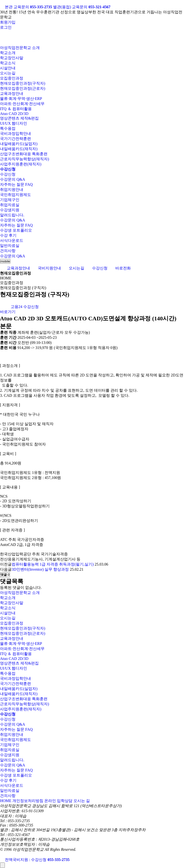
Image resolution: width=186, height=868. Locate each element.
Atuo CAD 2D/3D (14, 114)
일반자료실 (10, 246)
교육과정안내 (12, 93)
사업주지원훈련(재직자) (21, 164)
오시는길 (8, 73)
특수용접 (8, 128)
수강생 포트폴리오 (16, 230)
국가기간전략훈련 (15, 139)
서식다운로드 (12, 240)
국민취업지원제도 (15, 195)
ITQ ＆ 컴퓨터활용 (16, 109)
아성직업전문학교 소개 (20, 48)
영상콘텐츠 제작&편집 (19, 118)
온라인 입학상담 (58, 801)
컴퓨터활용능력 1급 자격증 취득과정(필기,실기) (53, 564)
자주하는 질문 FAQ (16, 184)
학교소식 (8, 63)
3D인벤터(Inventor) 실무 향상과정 (40, 569)
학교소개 (8, 53)
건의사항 (8, 251)
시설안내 (8, 68)
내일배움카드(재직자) (19, 149)
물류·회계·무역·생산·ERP (21, 99)
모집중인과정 (12, 78)
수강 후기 (8, 235)
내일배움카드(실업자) (19, 144)
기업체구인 (10, 200)
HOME (6, 801)
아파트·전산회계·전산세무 (22, 104)
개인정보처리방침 (28, 801)
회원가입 (8, 22)
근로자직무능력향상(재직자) (25, 159)
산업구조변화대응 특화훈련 (24, 154)
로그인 (6, 27)
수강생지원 (10, 210)
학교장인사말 (12, 58)
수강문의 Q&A (13, 179)
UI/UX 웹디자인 (14, 123)
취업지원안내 (12, 190)
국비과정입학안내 (15, 134)
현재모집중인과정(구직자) (23, 83)
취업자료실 (10, 205)
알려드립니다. (12, 215)
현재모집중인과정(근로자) (23, 88)
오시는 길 (82, 801)
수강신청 (8, 174)
